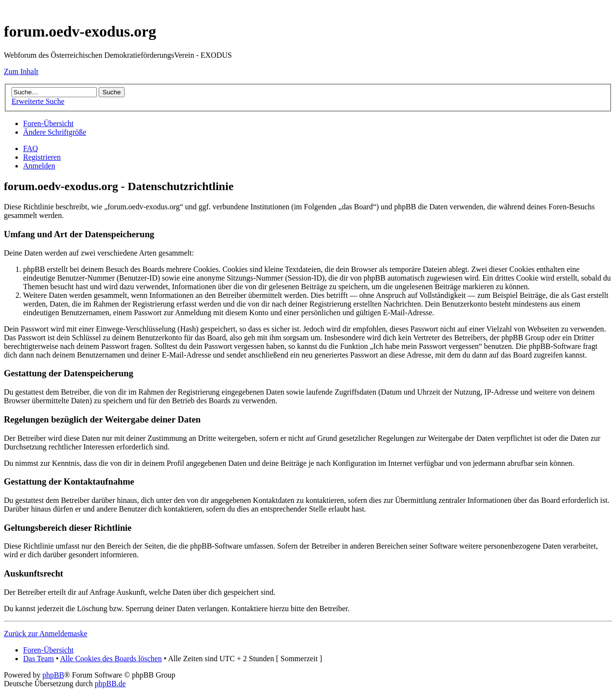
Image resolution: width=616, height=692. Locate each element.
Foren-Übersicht (48, 123)
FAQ (31, 148)
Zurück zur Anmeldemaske (45, 634)
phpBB (53, 675)
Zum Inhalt (21, 71)
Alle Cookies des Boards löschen (111, 659)
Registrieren (42, 157)
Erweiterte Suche (38, 101)
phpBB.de (110, 684)
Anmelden (39, 166)
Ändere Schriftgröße (55, 132)
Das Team (38, 659)
